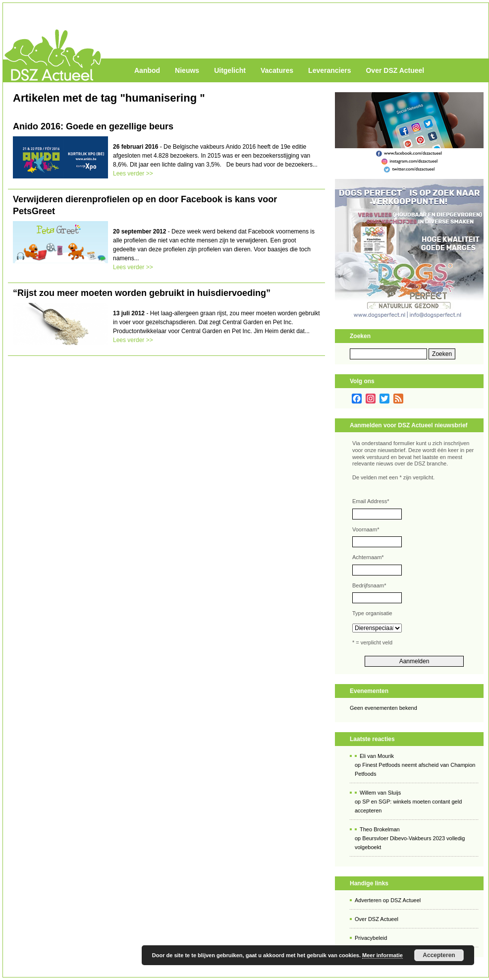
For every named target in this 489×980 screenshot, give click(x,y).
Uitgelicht (230, 70)
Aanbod (147, 70)
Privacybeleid (371, 938)
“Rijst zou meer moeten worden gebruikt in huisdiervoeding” (142, 293)
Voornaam (366, 529)
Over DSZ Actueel (395, 70)
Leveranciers (329, 70)
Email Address (371, 501)
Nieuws (187, 70)
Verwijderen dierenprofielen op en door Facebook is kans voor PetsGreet (145, 205)
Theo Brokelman (380, 829)
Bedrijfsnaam (369, 585)
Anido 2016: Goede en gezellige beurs (93, 126)
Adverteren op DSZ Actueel (388, 900)
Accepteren (439, 955)
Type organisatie (372, 613)
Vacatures (277, 70)
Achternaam (368, 557)
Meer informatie (382, 955)
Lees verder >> (133, 173)
